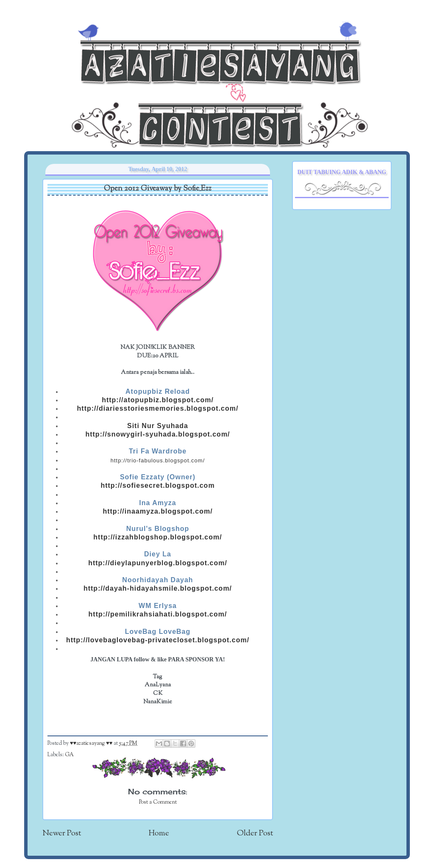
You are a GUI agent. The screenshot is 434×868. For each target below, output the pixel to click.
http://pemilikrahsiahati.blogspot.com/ (158, 614)
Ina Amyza (158, 503)
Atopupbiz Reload (158, 391)
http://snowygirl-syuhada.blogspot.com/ (157, 434)
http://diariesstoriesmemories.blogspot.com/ (158, 408)
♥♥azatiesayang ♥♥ (92, 744)
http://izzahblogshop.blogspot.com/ (157, 537)
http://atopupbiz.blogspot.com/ (158, 400)
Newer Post (62, 833)
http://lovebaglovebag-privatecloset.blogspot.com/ (158, 640)
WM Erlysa (158, 606)
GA (69, 755)
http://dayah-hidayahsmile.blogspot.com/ (158, 588)
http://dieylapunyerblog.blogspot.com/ (158, 563)
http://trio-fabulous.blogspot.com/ (158, 460)
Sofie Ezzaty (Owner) (158, 477)
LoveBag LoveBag (158, 632)
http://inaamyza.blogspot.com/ (157, 511)
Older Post (255, 833)
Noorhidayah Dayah (157, 580)
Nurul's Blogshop (158, 529)
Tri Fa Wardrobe (158, 451)
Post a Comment (158, 802)
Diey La (158, 554)
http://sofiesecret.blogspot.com (157, 485)
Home (159, 833)
